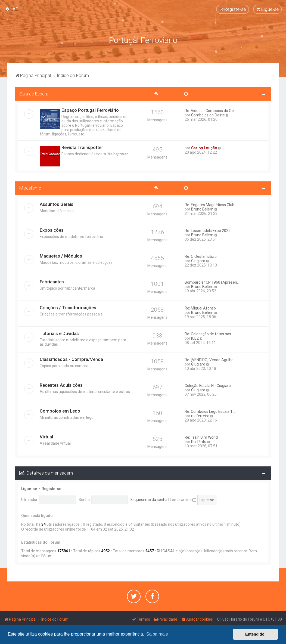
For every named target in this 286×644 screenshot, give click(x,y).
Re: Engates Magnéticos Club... (211, 204)
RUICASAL (166, 550)
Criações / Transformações (68, 307)
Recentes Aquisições (61, 385)
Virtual (46, 436)
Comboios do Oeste (208, 114)
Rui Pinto (199, 441)
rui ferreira (200, 415)
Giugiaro (198, 260)
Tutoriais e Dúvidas (59, 333)
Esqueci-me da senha (149, 499)
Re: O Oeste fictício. (201, 256)
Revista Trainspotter (82, 147)
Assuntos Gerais (57, 204)
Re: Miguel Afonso (200, 308)
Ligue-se (29, 488)
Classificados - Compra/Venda (71, 359)
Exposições (52, 230)
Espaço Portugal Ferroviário (90, 110)
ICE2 (195, 338)
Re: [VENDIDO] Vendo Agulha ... (211, 359)
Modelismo (30, 187)
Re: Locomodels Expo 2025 (208, 230)
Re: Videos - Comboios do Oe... (210, 110)
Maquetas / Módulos (61, 255)
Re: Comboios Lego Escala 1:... (210, 411)
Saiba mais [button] (157, 634)
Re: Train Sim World (201, 437)
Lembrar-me (183, 499)
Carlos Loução (204, 147)
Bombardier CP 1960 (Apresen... (212, 282)
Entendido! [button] (255, 634)
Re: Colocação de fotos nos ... (209, 333)
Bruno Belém (202, 209)
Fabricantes (52, 281)
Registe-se (51, 488)
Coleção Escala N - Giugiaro (208, 385)
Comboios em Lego (60, 410)
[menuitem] (12, 9)
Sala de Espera (34, 93)
